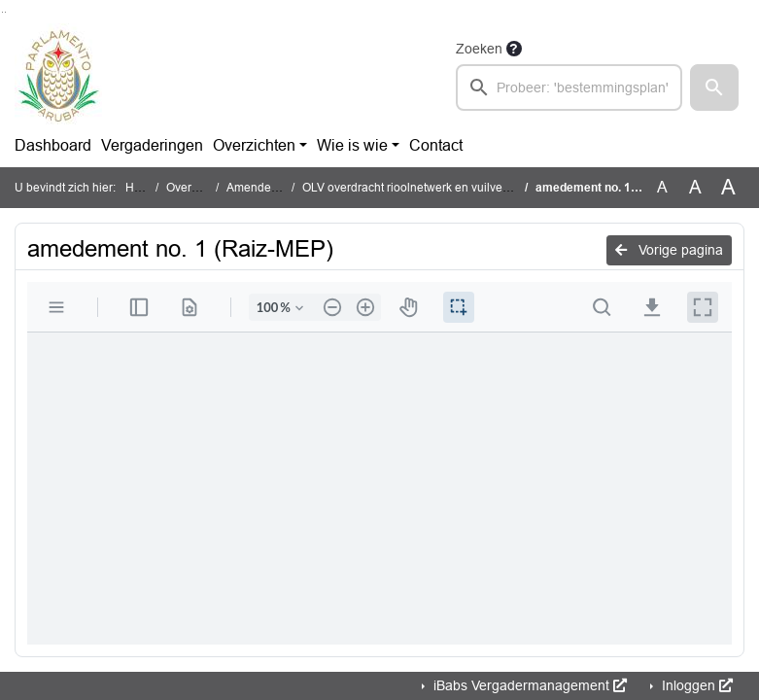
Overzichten (254, 145)
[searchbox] (569, 87)
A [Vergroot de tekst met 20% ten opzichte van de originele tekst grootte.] (695, 187)
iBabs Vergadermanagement (528, 685)
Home (141, 188)
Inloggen (695, 685)
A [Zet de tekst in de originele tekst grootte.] (662, 187)
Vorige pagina (669, 250)
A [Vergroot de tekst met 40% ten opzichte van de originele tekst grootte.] (728, 188)
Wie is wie (352, 145)
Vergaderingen (152, 145)
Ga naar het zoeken (2, 12)
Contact (436, 145)
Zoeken (479, 49)
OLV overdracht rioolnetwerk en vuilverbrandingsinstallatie (456, 188)
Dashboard (53, 145)
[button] (714, 87)
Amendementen (269, 188)
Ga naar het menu (5, 12)
